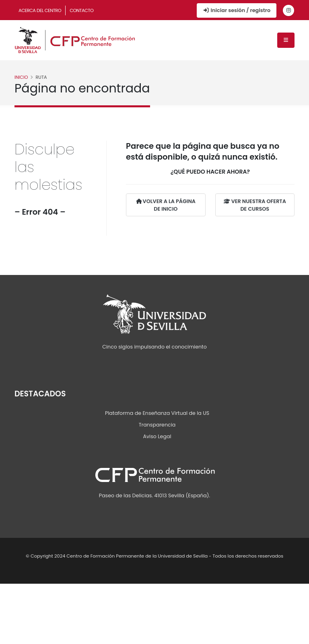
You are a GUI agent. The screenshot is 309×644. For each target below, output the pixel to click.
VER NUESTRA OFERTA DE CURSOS (255, 205)
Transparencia (157, 425)
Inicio (21, 77)
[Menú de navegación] (286, 40)
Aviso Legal (157, 436)
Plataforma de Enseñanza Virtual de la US (157, 413)
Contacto (81, 10)
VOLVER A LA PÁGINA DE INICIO (166, 205)
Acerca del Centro (40, 10)
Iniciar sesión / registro (237, 10)
